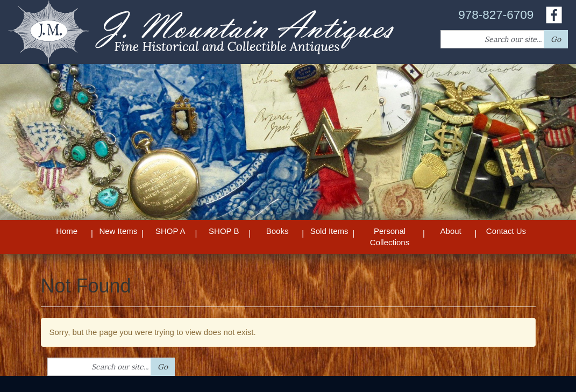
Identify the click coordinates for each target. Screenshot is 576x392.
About (451, 231)
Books (278, 231)
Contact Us (506, 231)
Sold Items (329, 231)
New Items (118, 231)
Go (556, 39)
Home (67, 231)
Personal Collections (390, 237)
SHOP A (170, 231)
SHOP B (224, 231)
